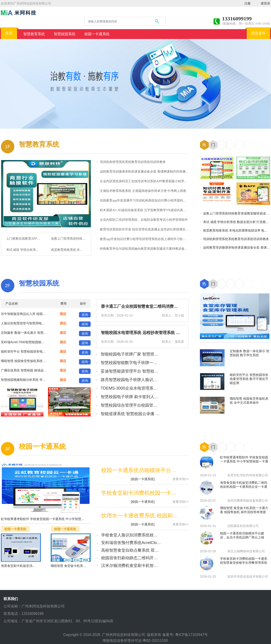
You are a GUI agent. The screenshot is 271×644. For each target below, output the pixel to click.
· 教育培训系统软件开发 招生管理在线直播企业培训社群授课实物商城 (146, 229)
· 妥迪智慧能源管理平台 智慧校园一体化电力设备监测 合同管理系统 (158, 371)
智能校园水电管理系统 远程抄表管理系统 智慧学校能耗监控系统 (159, 333)
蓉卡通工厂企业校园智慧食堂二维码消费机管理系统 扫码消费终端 (160, 306)
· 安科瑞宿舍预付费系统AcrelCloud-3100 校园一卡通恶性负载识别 (157, 543)
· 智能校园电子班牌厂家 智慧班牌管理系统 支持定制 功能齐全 (153, 354)
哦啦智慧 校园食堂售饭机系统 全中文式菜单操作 (35, 361)
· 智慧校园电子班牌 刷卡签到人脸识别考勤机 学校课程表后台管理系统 (160, 397)
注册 (247, 3)
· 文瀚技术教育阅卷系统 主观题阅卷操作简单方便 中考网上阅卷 (141, 191)
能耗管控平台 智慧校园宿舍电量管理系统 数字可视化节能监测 (44, 351)
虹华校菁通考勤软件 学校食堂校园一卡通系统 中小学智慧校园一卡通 (49, 519)
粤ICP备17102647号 (192, 635)
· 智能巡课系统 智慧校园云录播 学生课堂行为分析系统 (146, 414)
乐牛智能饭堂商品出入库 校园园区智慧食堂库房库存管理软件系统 (47, 314)
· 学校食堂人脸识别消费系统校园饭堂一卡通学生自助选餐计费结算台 (160, 535)
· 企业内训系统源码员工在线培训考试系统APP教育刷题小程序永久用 (145, 181)
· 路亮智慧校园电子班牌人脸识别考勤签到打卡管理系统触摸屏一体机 (159, 380)
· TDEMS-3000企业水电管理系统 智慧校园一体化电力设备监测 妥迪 (158, 388)
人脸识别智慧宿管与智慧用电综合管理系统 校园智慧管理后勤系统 (47, 323)
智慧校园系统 (39, 283)
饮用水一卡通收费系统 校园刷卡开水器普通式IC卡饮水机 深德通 (178, 515)
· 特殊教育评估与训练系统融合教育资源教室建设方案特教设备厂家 (144, 249)
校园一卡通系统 (42, 446)
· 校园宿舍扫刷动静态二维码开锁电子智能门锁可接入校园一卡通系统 (160, 558)
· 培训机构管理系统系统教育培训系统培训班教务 (131, 162)
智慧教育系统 (39, 144)
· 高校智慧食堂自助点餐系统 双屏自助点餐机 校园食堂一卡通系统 (157, 550)
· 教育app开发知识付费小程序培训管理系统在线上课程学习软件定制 (144, 239)
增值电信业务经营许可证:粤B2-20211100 (136, 641)
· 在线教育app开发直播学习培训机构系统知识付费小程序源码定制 (143, 201)
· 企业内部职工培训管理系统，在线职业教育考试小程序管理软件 (142, 220)
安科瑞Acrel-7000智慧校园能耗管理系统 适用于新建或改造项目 (45, 342)
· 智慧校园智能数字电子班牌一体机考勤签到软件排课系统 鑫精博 (156, 363)
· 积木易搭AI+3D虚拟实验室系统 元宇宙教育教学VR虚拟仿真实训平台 (146, 210)
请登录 (265, 3)
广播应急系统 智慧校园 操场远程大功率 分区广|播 (36, 370)
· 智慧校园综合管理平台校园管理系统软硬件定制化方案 (147, 405)
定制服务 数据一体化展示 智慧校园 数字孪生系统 (35, 333)
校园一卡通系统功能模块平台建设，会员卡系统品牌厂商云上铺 (177, 470)
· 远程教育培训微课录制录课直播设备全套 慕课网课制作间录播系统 (144, 172)
